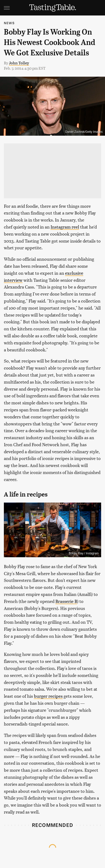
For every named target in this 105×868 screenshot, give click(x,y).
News (9, 23)
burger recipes (48, 696)
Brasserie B (66, 601)
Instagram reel (65, 227)
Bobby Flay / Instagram (84, 553)
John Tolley (19, 63)
